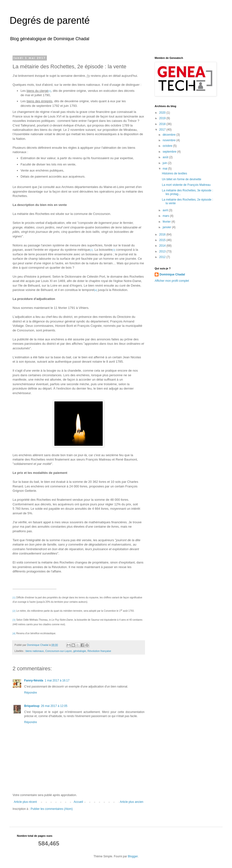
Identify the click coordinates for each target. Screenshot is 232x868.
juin (165, 163)
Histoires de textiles (174, 173)
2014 (163, 246)
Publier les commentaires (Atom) (52, 809)
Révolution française (99, 651)
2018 (163, 124)
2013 (163, 251)
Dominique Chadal (172, 274)
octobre (168, 146)
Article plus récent (25, 802)
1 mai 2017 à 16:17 (57, 680)
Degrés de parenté (50, 20)
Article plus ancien (132, 802)
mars (166, 216)
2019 (163, 118)
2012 (163, 257)
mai (165, 169)
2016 (163, 235)
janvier (167, 227)
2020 (163, 113)
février (167, 222)
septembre (170, 152)
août (166, 157)
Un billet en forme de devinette (182, 179)
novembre (170, 140)
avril (166, 210)
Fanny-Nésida (34, 680)
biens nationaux (35, 651)
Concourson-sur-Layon (58, 651)
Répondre (31, 693)
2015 (163, 240)
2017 (163, 130)
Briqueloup (32, 706)
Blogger (133, 856)
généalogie (80, 651)
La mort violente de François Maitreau (186, 185)
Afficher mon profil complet (172, 281)
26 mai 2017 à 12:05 (54, 706)
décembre (170, 135)
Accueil (78, 802)
